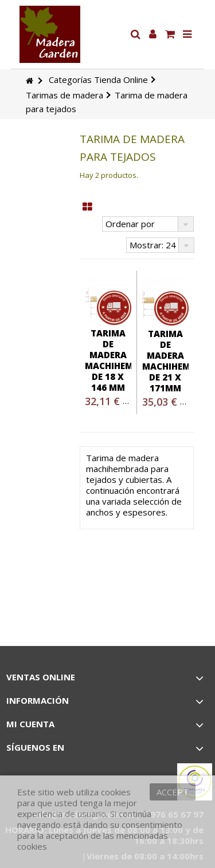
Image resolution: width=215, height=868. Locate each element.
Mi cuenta (30, 724)
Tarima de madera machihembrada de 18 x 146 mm (124, 360)
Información (38, 700)
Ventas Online (41, 677)
